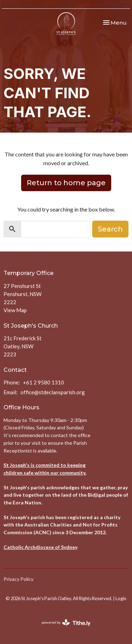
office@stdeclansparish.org (53, 392)
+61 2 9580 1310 (43, 382)
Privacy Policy (18, 579)
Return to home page (66, 183)
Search (110, 229)
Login (121, 598)
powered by (66, 623)
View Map (15, 310)
